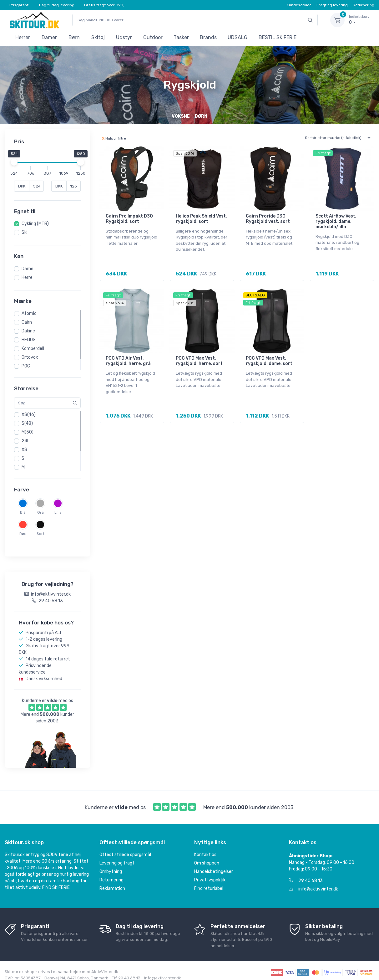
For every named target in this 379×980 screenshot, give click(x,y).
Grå (40, 512)
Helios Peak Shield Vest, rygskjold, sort (201, 219)
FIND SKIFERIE (56, 882)
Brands (208, 37)
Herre (27, 277)
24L (25, 441)
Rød (23, 534)
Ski (25, 232)
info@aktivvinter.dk (313, 883)
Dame (28, 269)
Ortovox (30, 357)
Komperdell (33, 349)
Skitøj (98, 37)
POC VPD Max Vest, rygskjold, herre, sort (199, 361)
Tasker (181, 37)
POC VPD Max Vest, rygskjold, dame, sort (269, 361)
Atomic (29, 313)
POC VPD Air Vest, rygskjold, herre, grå (128, 361)
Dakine (28, 331)
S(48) (27, 423)
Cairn (27, 322)
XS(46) (29, 415)
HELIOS (29, 340)
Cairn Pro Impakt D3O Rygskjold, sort (129, 219)
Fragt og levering (332, 5)
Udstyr (124, 37)
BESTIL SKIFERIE (278, 37)
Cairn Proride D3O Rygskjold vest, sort (268, 219)
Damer (49, 37)
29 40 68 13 (306, 875)
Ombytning (111, 866)
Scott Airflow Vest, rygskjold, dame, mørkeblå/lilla (336, 221)
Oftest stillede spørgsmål (125, 849)
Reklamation (112, 883)
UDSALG (238, 37)
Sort (40, 534)
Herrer (23, 37)
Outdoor (153, 37)
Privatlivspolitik (210, 874)
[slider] (14, 162)
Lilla (58, 512)
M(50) (28, 432)
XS (24, 450)
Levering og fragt (117, 857)
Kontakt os (205, 849)
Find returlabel (209, 883)
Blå (23, 512)
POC (26, 366)
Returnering (364, 5)
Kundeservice (299, 5)
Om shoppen (207, 857)
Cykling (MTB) (35, 224)
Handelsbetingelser (214, 866)
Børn (74, 37)
